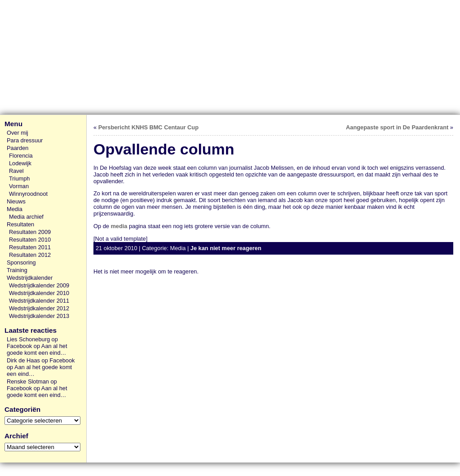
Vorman (19, 186)
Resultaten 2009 (30, 232)
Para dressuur (25, 140)
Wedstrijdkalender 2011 (39, 301)
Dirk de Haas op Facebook (41, 360)
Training (17, 270)
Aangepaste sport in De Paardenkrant (397, 127)
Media (15, 209)
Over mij (18, 133)
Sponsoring (21, 262)
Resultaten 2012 (30, 255)
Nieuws (16, 201)
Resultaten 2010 (30, 240)
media (119, 226)
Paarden (18, 148)
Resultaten (20, 224)
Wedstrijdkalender (30, 278)
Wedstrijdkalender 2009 (39, 285)
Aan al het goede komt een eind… (37, 349)
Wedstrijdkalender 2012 (39, 308)
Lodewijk (20, 163)
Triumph (19, 178)
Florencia (21, 156)
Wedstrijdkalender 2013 (39, 316)
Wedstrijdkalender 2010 (39, 293)
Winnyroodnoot (28, 194)
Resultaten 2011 (30, 247)
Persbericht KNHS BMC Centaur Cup (148, 127)
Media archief (26, 217)
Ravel (16, 171)
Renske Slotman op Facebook (32, 385)
